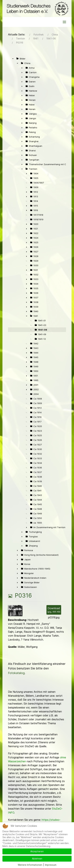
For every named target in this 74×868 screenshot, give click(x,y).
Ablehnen (37, 859)
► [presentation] (22, 68)
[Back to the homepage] (37, 9)
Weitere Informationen (30, 865)
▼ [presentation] (13, 59)
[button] (64, 22)
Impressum (51, 865)
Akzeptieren (37, 851)
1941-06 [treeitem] (43, 330)
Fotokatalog (16, 673)
